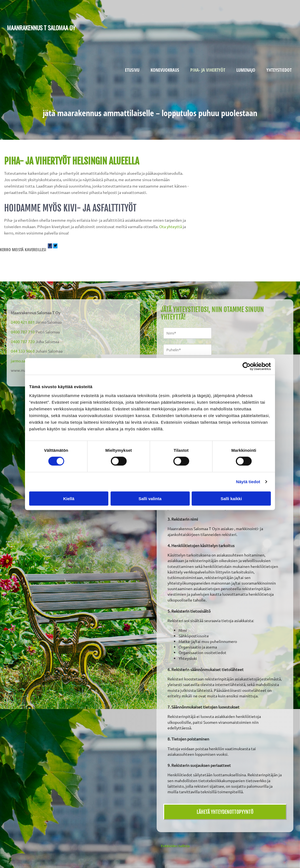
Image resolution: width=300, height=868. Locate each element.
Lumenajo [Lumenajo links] (246, 70)
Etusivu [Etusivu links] (132, 70)
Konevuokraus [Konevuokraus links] (165, 70)
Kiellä (69, 498)
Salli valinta (150, 498)
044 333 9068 (23, 351)
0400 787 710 (23, 332)
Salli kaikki (231, 498)
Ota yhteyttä (171, 226)
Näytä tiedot (248, 482)
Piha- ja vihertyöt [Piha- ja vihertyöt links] (208, 70)
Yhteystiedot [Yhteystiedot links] (279, 70)
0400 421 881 (23, 322)
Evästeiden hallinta (175, 846)
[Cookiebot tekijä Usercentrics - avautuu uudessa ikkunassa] (247, 366)
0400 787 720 (23, 341)
